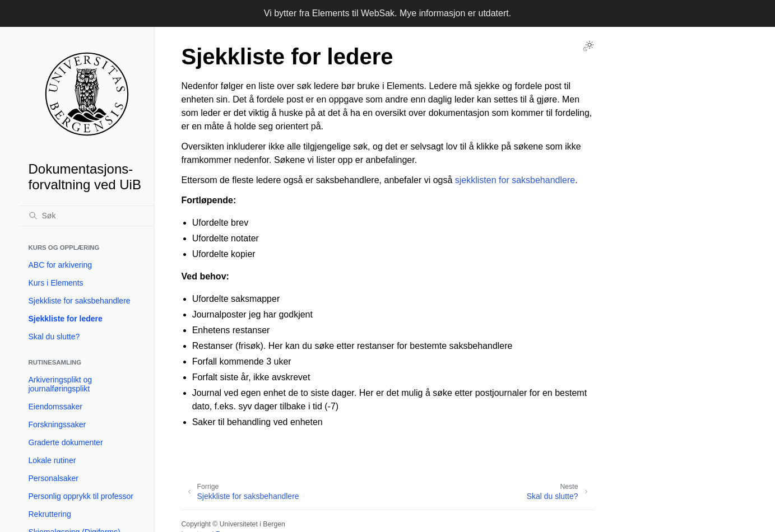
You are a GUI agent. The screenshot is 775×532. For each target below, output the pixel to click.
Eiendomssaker (56, 407)
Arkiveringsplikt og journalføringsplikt (61, 384)
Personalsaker (54, 478)
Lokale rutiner (52, 460)
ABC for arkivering (61, 265)
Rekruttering (50, 514)
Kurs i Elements (56, 283)
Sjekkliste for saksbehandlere (80, 301)
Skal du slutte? (54, 337)
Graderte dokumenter (66, 442)
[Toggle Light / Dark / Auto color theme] (588, 46)
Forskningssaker (57, 424)
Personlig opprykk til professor (81, 496)
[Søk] (87, 216)
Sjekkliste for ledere (66, 319)
